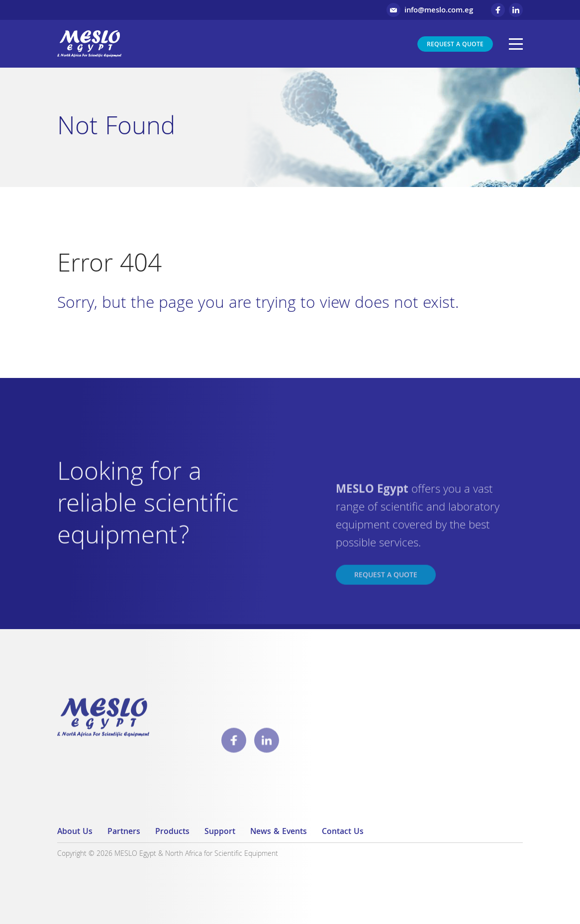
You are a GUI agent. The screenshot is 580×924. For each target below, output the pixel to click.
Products (172, 832)
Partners (124, 832)
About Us (75, 832)
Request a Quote (455, 45)
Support (220, 832)
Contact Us (343, 832)
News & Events (279, 832)
